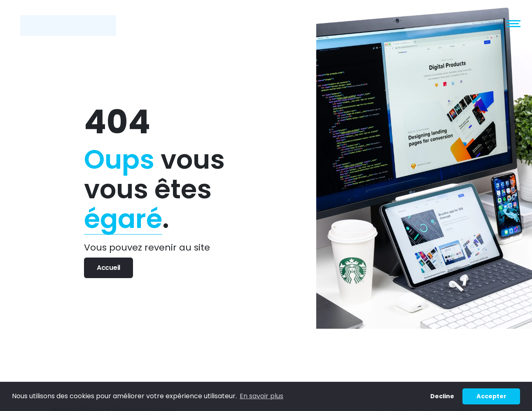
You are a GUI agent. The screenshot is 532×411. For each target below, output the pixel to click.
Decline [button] (442, 396)
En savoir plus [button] (261, 396)
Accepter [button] (491, 396)
